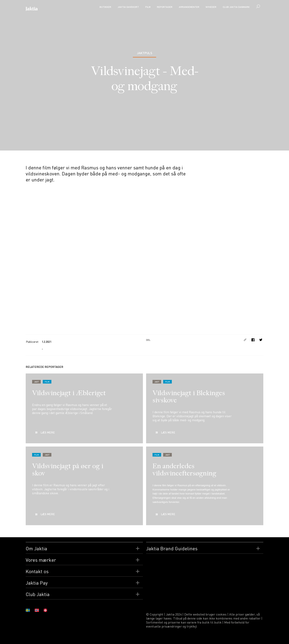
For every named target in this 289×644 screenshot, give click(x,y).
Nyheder (211, 7)
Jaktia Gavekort (128, 7)
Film (148, 7)
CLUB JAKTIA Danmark (236, 7)
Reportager (165, 7)
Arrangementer (189, 7)
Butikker (105, 7)
